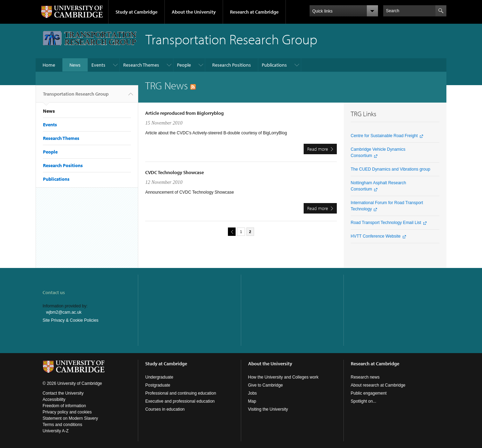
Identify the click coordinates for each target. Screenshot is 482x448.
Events (98, 65)
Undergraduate (159, 377)
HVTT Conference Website (376, 236)
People (184, 65)
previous (231, 232)
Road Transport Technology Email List (386, 223)
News (75, 65)
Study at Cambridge (136, 12)
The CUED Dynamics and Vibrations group (391, 169)
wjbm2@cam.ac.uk (64, 312)
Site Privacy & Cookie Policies (71, 320)
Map (252, 401)
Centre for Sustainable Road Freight (384, 136)
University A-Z (56, 431)
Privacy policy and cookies (67, 412)
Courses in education (165, 409)
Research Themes (141, 65)
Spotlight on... (364, 401)
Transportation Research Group (76, 97)
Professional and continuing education (181, 393)
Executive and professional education (180, 401)
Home (49, 65)
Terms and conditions (62, 425)
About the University (194, 12)
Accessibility (54, 400)
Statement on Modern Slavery (70, 418)
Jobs (253, 393)
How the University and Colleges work (283, 377)
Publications (274, 65)
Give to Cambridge (266, 385)
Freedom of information (64, 406)
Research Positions (232, 65)
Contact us (54, 292)
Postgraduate (158, 385)
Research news (365, 377)
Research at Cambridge (254, 12)
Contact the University (63, 393)
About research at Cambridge (378, 385)
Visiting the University (268, 409)
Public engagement (369, 393)
